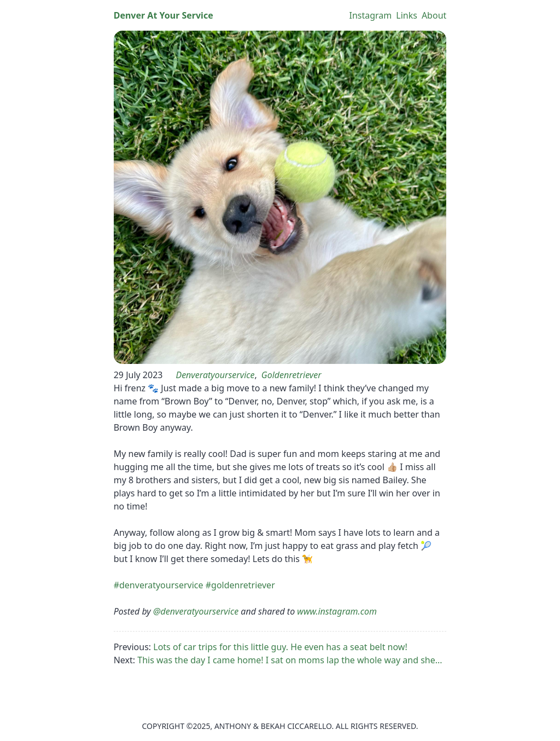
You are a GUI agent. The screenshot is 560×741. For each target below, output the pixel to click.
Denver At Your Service (164, 15)
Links (407, 15)
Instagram (370, 15)
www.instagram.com (337, 611)
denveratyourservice (215, 375)
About (434, 15)
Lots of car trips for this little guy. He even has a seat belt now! (280, 647)
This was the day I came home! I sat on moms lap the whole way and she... (290, 660)
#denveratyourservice (159, 585)
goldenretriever (291, 375)
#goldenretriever (240, 585)
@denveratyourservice (196, 611)
